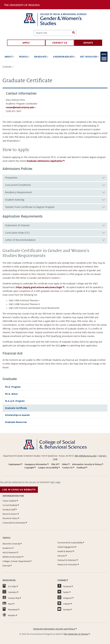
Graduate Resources (16, 422)
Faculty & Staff (9, 510)
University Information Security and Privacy (54, 629)
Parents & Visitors (10, 518)
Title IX (54, 464)
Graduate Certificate (16, 408)
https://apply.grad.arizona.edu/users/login (39, 287)
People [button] (24, 57)
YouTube (64, 609)
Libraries (61, 556)
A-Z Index (9, 586)
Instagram (65, 597)
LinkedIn (64, 603)
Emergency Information (36, 464)
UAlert (65, 464)
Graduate (7, 67)
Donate (88, 43)
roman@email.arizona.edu (21, 107)
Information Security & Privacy (87, 464)
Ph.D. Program (13, 387)
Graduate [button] (41, 57)
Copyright (29, 468)
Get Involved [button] (89, 57)
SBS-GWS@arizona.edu (86, 456)
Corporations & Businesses (14, 523)
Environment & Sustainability (70, 543)
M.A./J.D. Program (15, 401)
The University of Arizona (76, 634)
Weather (9, 615)
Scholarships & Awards (17, 415)
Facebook (64, 586)
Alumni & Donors (10, 514)
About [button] (9, 57)
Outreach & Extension (67, 560)
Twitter (63, 592)
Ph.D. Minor (11, 394)
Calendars (10, 592)
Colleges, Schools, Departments (16, 561)
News (8, 603)
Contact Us (60, 43)
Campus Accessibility (48, 468)
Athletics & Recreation (12, 557)
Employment (15, 464)
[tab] (55, 178)
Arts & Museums (10, 553)
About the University (11, 544)
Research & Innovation (67, 565)
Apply (26, 43)
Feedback (81, 468)
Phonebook (10, 609)
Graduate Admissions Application (45, 161)
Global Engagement (66, 547)
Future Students (9, 501)
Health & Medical (65, 551)
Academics (7, 548)
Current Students (10, 505)
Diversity (6, 566)
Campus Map (11, 597)
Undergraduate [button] (64, 57)
